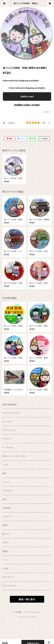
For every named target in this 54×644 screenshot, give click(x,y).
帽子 (4, 473)
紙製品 (5, 551)
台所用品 (6, 508)
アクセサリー (8, 491)
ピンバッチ (7, 422)
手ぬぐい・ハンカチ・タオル (14, 456)
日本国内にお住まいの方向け (27, 105)
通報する (48, 112)
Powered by (27, 617)
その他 (5, 568)
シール (5, 560)
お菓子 (5, 525)
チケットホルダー (10, 586)
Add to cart (27, 96)
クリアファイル (9, 430)
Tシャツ (6, 482)
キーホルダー (8, 447)
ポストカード (8, 577)
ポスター (6, 542)
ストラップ (7, 439)
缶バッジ (6, 534)
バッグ (5, 465)
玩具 (4, 499)
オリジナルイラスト (11, 413)
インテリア (7, 517)
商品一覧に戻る (27, 599)
